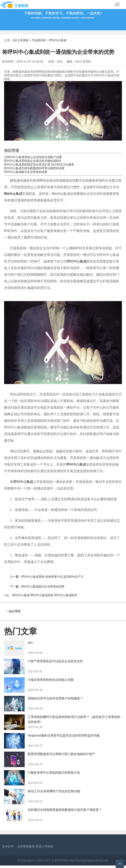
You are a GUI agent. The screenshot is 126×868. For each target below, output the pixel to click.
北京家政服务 (26, 846)
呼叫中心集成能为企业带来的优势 (26, 172)
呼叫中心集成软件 (66, 595)
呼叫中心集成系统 (42, 595)
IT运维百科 (39, 40)
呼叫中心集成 (58, 40)
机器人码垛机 (45, 846)
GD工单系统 (21, 40)
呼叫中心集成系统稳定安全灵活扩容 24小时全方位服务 (39, 164)
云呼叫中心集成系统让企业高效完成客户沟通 (33, 157)
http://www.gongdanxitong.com (88, 860)
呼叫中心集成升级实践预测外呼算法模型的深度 (34, 168)
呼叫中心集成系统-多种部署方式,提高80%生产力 (53, 577)
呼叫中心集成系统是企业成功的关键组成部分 (33, 161)
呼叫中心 (10, 194)
